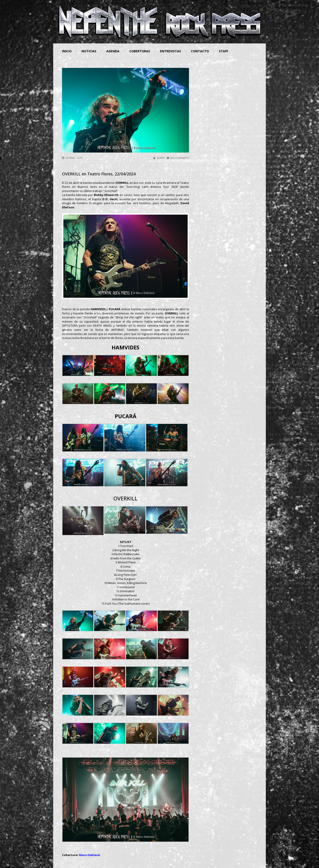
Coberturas (140, 51)
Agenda (113, 51)
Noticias (89, 51)
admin (159, 158)
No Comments (178, 158)
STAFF (224, 51)
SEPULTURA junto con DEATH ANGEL (87, 325)
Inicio (67, 51)
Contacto (200, 51)
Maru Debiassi (90, 855)
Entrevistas (170, 51)
